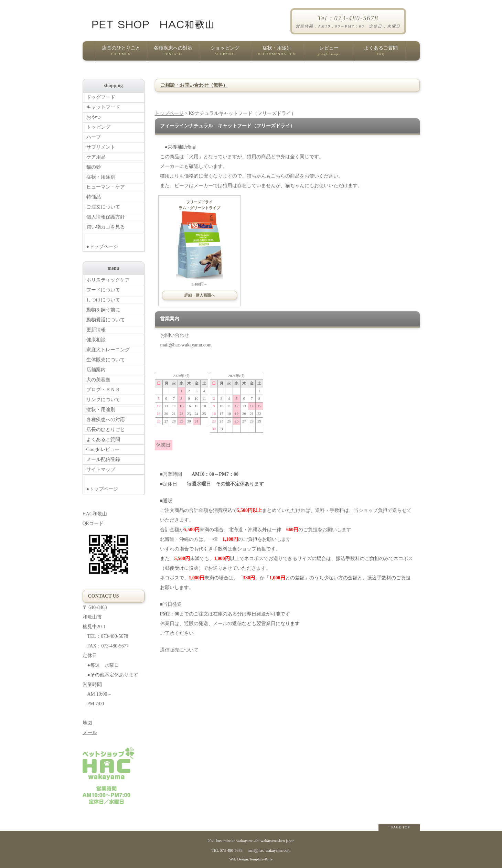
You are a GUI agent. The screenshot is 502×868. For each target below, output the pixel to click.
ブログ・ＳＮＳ (103, 390)
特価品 (94, 197)
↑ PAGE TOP (399, 827)
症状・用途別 (277, 53)
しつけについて (103, 300)
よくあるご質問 (381, 53)
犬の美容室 (98, 380)
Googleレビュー (103, 449)
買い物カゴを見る (106, 227)
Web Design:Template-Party (251, 859)
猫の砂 (94, 167)
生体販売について (106, 360)
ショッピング (225, 53)
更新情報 (96, 330)
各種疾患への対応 (173, 53)
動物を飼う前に (103, 310)
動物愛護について (106, 320)
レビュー (329, 53)
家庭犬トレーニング (108, 350)
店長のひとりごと (121, 53)
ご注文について (103, 207)
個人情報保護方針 (106, 217)
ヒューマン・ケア (106, 187)
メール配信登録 (103, 459)
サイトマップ (101, 469)
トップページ (169, 113)
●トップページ (115, 241)
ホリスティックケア (108, 280)
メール (90, 733)
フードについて (103, 290)
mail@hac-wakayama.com (186, 345)
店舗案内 (96, 370)
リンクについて (103, 400)
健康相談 (96, 340)
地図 (87, 723)
